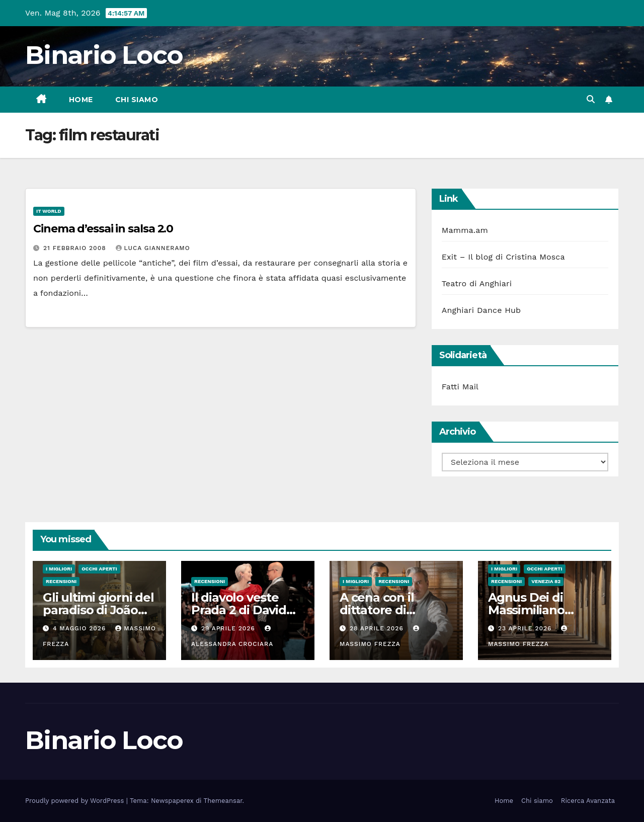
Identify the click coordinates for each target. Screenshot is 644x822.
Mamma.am (465, 230)
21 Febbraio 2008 (76, 248)
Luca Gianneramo (153, 248)
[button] (591, 99)
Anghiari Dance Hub (481, 310)
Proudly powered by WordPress (76, 801)
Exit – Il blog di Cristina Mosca (503, 257)
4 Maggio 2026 (80, 628)
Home (81, 100)
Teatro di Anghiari (477, 283)
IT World (49, 211)
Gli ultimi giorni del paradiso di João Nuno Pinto (98, 610)
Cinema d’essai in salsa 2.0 (103, 229)
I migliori (59, 569)
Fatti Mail (460, 387)
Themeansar (223, 801)
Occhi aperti (99, 569)
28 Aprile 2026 (378, 628)
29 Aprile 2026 (229, 628)
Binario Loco (104, 55)
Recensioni (61, 581)
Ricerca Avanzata (588, 801)
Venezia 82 (546, 581)
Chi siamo (137, 100)
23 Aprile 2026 (526, 628)
